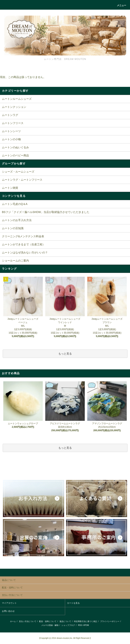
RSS (80, 625)
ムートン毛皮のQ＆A (15, 204)
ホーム (13, 621)
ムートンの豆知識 (13, 228)
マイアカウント (9, 603)
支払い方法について (28, 621)
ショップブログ (68, 625)
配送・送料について (48, 621)
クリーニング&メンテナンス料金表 (23, 236)
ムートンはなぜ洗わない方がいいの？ (25, 252)
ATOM (86, 625)
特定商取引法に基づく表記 (86, 621)
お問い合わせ (8, 611)
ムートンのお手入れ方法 (17, 220)
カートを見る (73, 603)
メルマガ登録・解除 (50, 625)
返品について (65, 621)
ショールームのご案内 (15, 261)
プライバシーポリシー (110, 621)
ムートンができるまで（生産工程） (23, 244)
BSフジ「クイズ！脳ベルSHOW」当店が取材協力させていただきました (46, 212)
